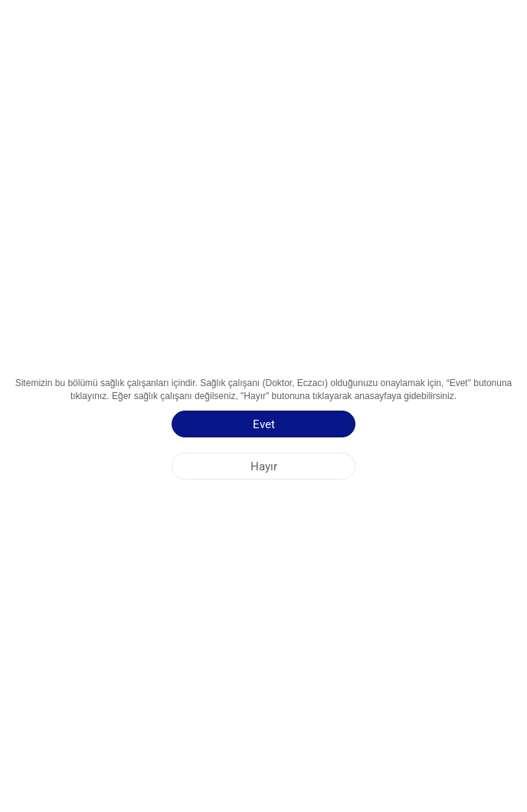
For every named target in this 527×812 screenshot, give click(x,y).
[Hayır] (263, 466)
